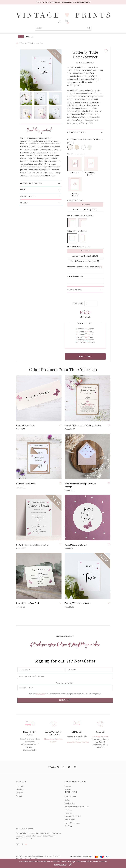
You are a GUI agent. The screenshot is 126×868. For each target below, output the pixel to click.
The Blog (68, 810)
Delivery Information (72, 816)
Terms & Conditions (72, 823)
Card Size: (71, 154)
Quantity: (78, 304)
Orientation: (72, 231)
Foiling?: (71, 200)
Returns (68, 790)
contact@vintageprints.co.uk (78, 742)
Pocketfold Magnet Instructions (76, 807)
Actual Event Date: (75, 277)
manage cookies (60, 865)
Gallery (68, 800)
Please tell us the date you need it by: (83, 267)
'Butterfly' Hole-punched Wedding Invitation (83, 425)
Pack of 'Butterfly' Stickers (76, 545)
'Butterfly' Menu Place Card (27, 603)
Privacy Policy (70, 820)
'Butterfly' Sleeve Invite (26, 484)
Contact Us (20, 786)
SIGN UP (65, 700)
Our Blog (19, 793)
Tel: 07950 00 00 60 (100, 737)
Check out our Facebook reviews (53, 741)
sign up (22, 844)
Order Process (70, 797)
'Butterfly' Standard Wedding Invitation (32, 545)
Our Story (20, 790)
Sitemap (19, 796)
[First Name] (41, 669)
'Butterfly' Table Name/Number (32, 43)
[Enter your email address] (65, 676)
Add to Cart (85, 356)
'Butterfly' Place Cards (25, 425)
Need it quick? (70, 803)
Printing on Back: (74, 247)
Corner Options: (74, 215)
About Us (68, 813)
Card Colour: (72, 139)
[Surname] (89, 669)
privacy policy (40, 694)
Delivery (68, 786)
